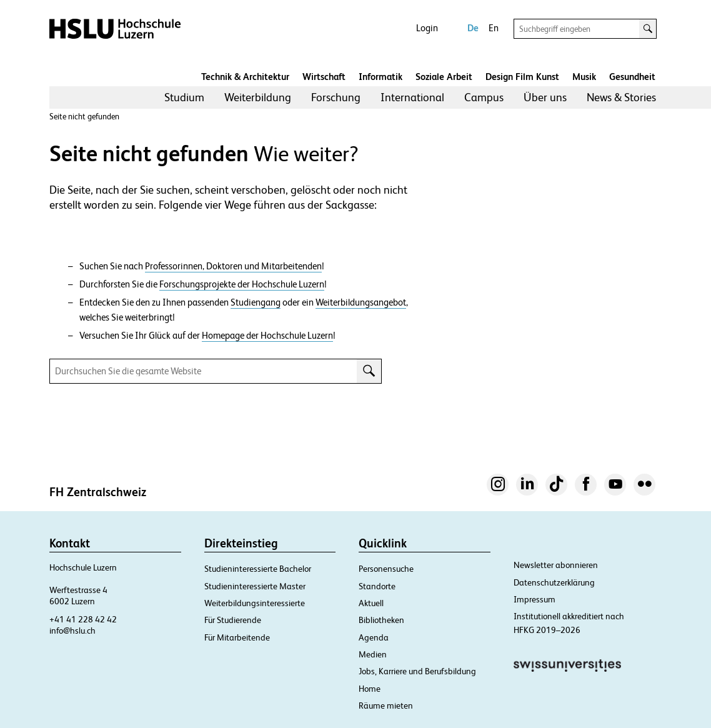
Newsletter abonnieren (556, 565)
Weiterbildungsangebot (361, 302)
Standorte (377, 586)
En (494, 28)
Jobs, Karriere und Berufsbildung (417, 671)
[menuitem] (184, 97)
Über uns (545, 97)
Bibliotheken (381, 620)
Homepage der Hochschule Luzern (267, 336)
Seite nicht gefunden (84, 117)
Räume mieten (386, 706)
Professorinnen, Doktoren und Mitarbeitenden (233, 266)
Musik (584, 77)
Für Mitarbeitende (237, 637)
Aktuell (371, 603)
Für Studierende (233, 620)
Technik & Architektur (245, 77)
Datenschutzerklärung (554, 582)
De (473, 28)
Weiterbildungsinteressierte (255, 603)
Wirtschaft (324, 77)
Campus (484, 97)
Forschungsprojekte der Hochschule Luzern (242, 284)
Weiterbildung (258, 97)
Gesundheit (632, 77)
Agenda (374, 637)
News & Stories (621, 97)
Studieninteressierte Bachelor (258, 569)
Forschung (336, 97)
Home (370, 689)
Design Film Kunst (522, 77)
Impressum (534, 599)
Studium (184, 97)
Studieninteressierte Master (255, 586)
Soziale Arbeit (444, 77)
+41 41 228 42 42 (83, 619)
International (412, 97)
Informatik (380, 77)
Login (427, 28)
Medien (373, 654)
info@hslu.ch (72, 631)
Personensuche (386, 569)
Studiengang (256, 302)
